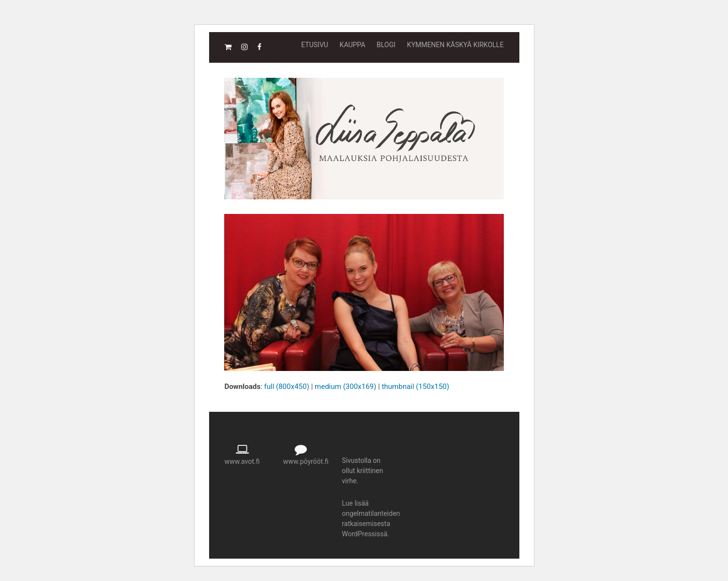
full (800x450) (287, 387)
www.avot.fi (242, 461)
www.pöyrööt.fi (306, 461)
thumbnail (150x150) (416, 387)
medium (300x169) (346, 387)
